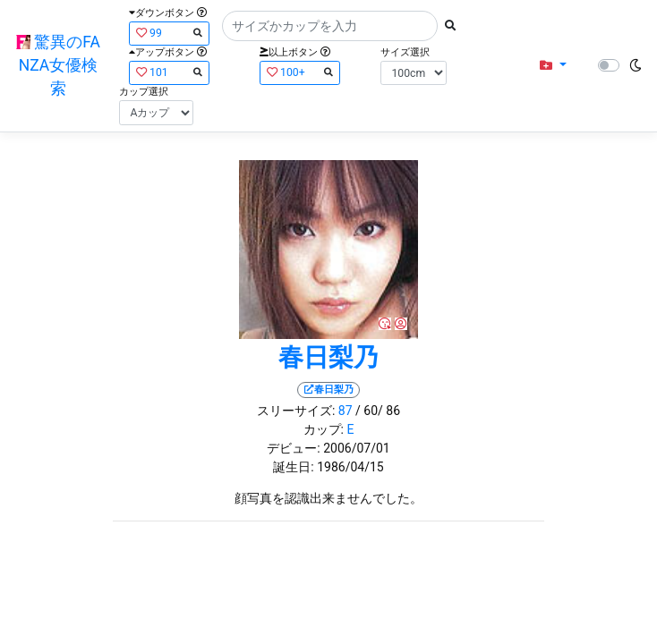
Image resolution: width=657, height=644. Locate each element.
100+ (300, 72)
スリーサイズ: (296, 411)
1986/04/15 (350, 467)
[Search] (330, 26)
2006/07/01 (357, 448)
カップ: (324, 429)
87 (346, 411)
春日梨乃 (328, 357)
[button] (553, 66)
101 (169, 72)
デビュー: (293, 448)
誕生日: (293, 467)
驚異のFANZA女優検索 (58, 66)
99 (169, 33)
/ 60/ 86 (378, 411)
